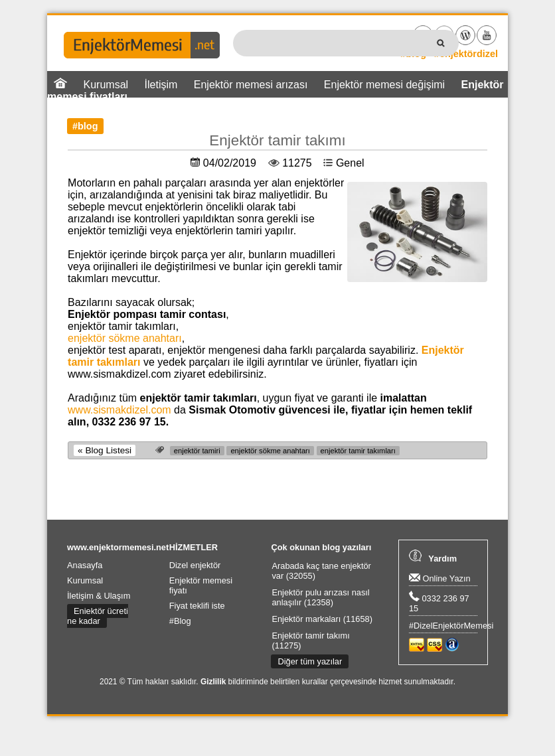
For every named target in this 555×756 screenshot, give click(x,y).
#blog (85, 126)
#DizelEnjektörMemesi (451, 626)
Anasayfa (85, 565)
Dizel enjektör (195, 565)
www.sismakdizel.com (119, 410)
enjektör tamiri (197, 451)
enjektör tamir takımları (358, 451)
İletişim (161, 85)
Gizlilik (213, 682)
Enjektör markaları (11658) (322, 619)
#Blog (180, 621)
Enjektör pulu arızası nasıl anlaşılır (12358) (320, 597)
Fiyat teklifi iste (197, 606)
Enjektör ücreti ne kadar (98, 616)
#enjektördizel (466, 54)
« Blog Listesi (105, 450)
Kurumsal (85, 580)
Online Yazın (440, 578)
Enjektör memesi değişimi (384, 85)
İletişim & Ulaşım (99, 596)
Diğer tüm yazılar (310, 661)
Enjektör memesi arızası (251, 85)
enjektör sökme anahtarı (125, 338)
